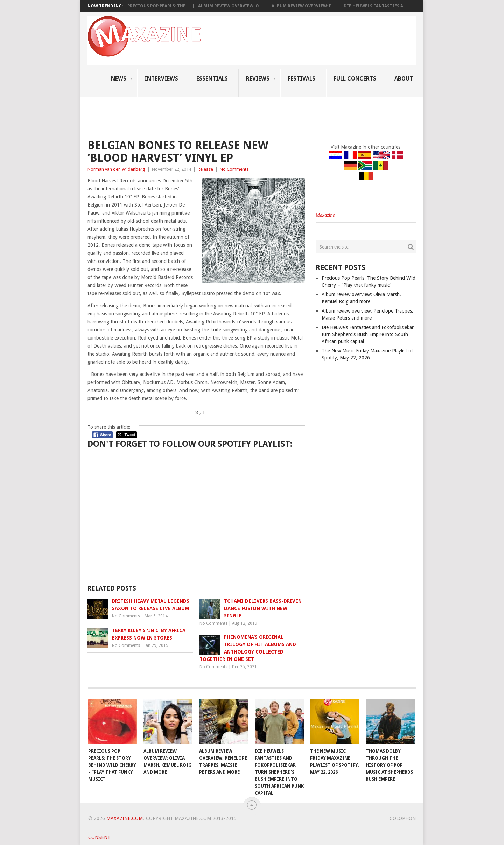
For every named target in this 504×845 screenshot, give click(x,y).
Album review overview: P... (303, 6)
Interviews (161, 79)
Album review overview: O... (230, 6)
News (119, 79)
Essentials (212, 79)
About (404, 79)
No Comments (234, 169)
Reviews (258, 79)
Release (205, 169)
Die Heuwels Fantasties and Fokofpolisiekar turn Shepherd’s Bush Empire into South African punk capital (368, 334)
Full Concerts (355, 79)
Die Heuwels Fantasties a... (375, 6)
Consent (99, 837)
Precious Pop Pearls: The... (158, 6)
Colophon (403, 818)
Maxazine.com (125, 818)
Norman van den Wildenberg (116, 169)
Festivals (302, 79)
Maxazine (325, 215)
